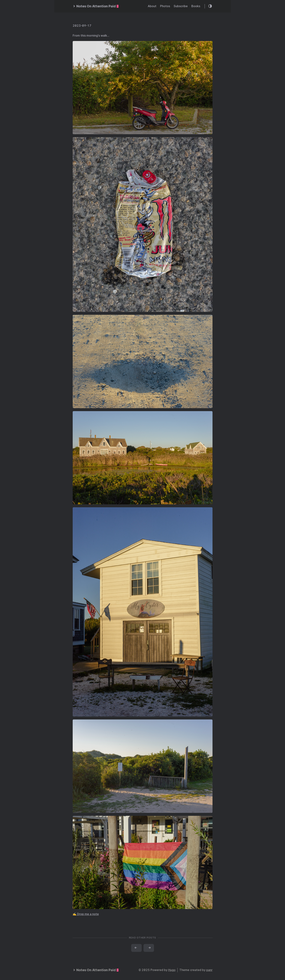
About (152, 6)
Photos (165, 6)
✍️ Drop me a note (86, 914)
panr (209, 970)
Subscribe (181, 6)
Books (196, 6)
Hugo (172, 970)
